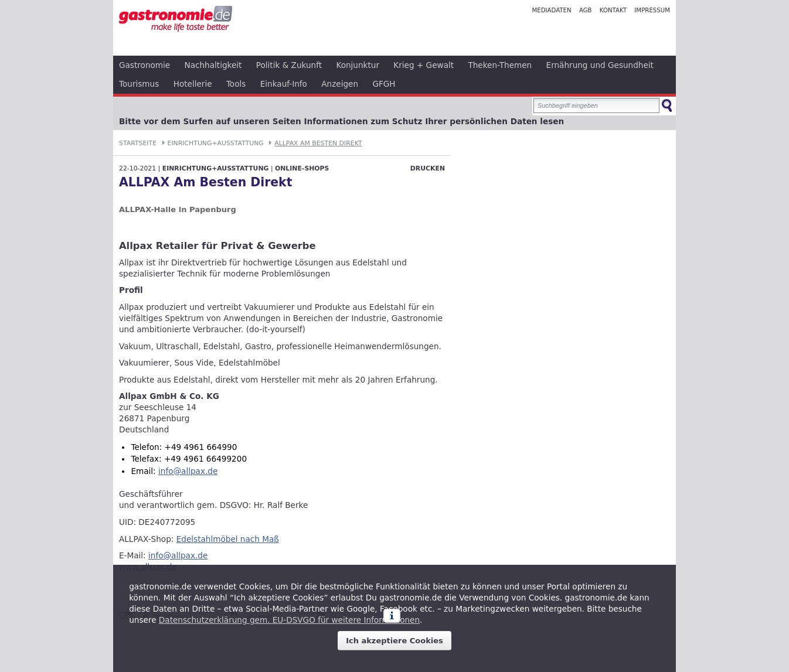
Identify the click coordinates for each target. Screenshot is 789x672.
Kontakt (613, 10)
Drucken (428, 168)
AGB (586, 10)
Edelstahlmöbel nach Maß (228, 539)
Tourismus (139, 84)
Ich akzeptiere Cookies (394, 641)
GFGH (384, 84)
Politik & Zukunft (289, 65)
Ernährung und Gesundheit (600, 65)
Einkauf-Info (284, 84)
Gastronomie (144, 65)
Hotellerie (193, 84)
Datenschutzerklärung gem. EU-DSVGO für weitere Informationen (289, 620)
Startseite (138, 143)
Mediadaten (551, 10)
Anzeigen (340, 84)
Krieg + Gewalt (424, 65)
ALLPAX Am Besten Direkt (318, 143)
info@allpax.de (188, 471)
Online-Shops (302, 168)
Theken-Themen (500, 65)
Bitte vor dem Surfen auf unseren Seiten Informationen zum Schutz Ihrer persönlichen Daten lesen (341, 121)
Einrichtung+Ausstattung (216, 143)
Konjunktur (358, 65)
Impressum (652, 10)
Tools (236, 84)
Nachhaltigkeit (213, 65)
